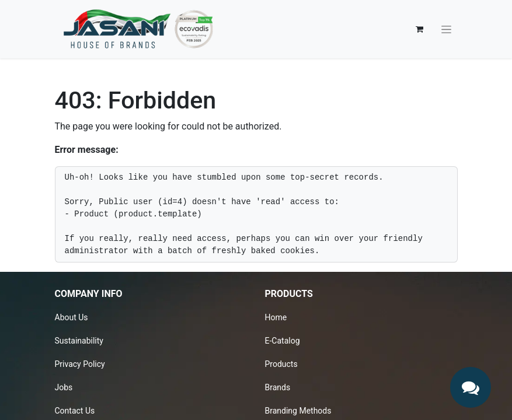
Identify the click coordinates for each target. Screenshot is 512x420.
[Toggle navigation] (446, 29)
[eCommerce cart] (420, 29)
